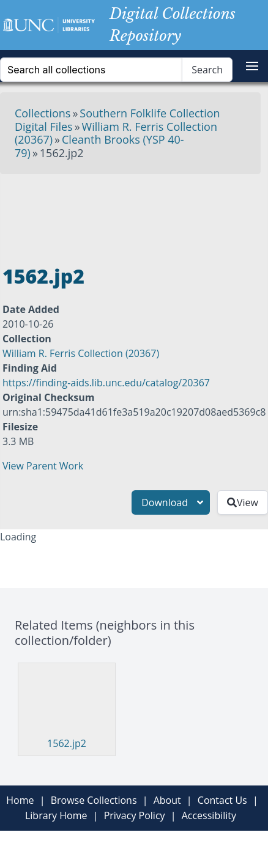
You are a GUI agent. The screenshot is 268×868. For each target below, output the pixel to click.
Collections (43, 113)
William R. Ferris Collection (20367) (81, 353)
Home (20, 800)
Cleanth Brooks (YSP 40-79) (99, 146)
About (167, 800)
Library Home (56, 815)
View (243, 502)
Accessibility (209, 815)
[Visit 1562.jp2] (62, 701)
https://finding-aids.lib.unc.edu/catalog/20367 (106, 383)
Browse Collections (94, 800)
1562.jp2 (67, 743)
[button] (252, 66)
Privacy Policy (135, 815)
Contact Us (222, 800)
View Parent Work (43, 466)
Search (207, 70)
